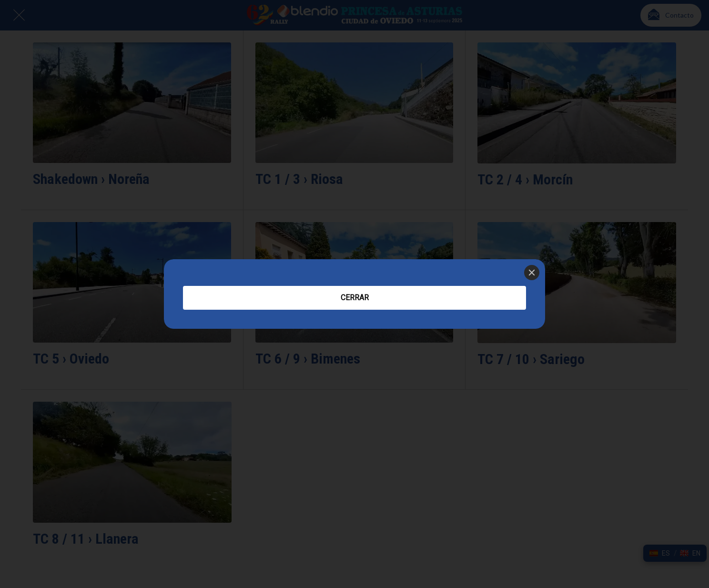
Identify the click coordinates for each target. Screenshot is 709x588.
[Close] (532, 273)
